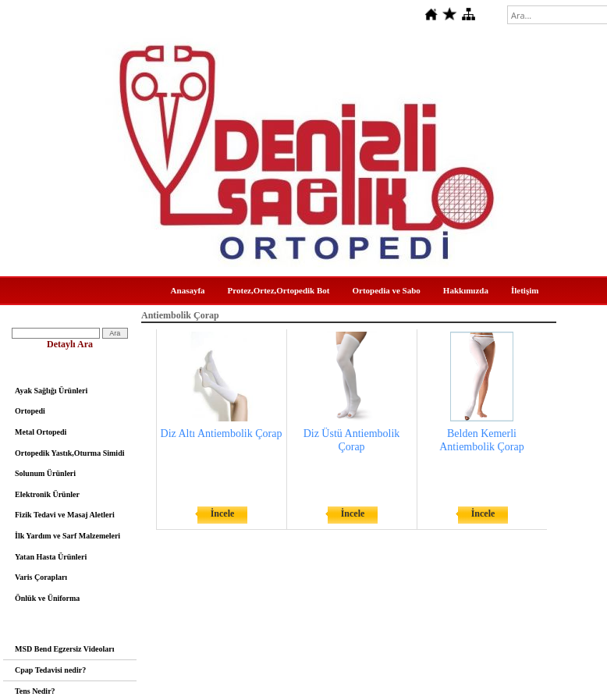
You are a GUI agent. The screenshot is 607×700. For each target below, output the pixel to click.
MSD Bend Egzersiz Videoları (65, 649)
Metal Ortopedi (41, 432)
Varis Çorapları (41, 577)
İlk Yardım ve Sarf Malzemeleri (67, 536)
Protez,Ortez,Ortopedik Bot (279, 290)
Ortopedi (30, 411)
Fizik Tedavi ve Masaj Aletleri (65, 515)
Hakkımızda (466, 290)
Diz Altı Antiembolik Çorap (222, 434)
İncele (223, 513)
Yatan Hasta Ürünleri (51, 557)
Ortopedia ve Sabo (386, 290)
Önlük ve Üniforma (47, 598)
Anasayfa (188, 290)
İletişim (525, 290)
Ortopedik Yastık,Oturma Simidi (69, 453)
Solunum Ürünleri (45, 473)
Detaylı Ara (70, 344)
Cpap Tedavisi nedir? (50, 670)
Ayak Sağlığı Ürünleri (51, 391)
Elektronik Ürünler (47, 494)
